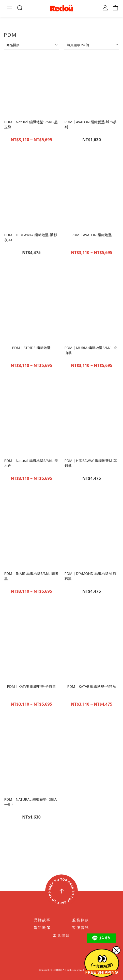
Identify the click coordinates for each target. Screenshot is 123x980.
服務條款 (81, 920)
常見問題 (61, 936)
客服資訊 (81, 928)
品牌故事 (42, 920)
